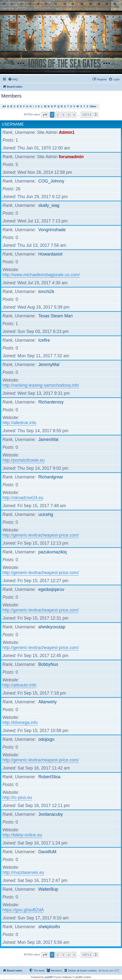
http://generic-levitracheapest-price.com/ (41, 535)
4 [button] (68, 115)
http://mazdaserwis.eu (23, 872)
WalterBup (48, 889)
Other (93, 106)
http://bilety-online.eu (22, 835)
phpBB (48, 977)
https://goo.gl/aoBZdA (23, 910)
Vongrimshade (52, 230)
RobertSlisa (49, 777)
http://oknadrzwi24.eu (23, 498)
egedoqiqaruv (51, 589)
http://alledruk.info (19, 423)
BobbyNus (48, 664)
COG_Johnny (51, 181)
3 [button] (63, 115)
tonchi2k (46, 292)
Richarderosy (51, 402)
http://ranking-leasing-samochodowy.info (41, 385)
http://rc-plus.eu (17, 797)
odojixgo (46, 739)
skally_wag (49, 205)
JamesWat (48, 440)
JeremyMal (49, 365)
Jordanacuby (51, 814)
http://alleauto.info (19, 685)
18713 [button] (87, 115)
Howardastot (50, 254)
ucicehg (46, 514)
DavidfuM (47, 852)
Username (13, 124)
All (4, 106)
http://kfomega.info (20, 723)
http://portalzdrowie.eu (24, 460)
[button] (45, 115)
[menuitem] (13, 79)
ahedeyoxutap (52, 627)
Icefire (44, 340)
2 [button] (57, 115)
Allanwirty (47, 702)
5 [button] (74, 115)
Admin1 (67, 132)
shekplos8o (49, 927)
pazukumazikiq (52, 552)
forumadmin (71, 157)
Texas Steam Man (56, 316)
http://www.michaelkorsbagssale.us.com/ (41, 275)
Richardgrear (51, 477)
